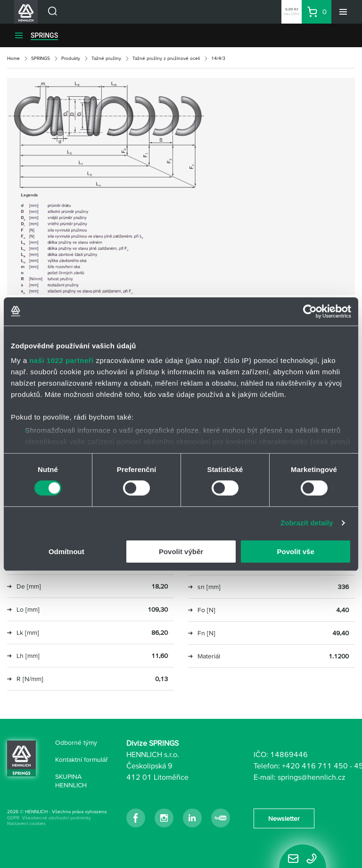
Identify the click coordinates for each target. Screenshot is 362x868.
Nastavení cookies (26, 823)
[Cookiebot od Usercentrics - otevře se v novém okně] (310, 311)
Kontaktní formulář (82, 759)
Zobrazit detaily (307, 523)
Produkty (71, 58)
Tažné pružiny (106, 58)
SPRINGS (44, 35)
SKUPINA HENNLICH (71, 781)
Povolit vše (296, 552)
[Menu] (343, 12)
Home (13, 58)
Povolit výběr (181, 552)
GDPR (13, 818)
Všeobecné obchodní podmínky (57, 818)
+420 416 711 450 (315, 766)
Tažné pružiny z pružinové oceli (166, 58)
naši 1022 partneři (62, 360)
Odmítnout (66, 552)
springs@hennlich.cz (312, 777)
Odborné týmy (76, 742)
